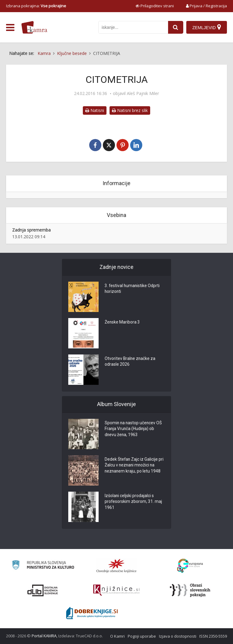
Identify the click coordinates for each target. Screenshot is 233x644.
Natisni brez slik (130, 110)
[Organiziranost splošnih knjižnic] (116, 566)
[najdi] (176, 27)
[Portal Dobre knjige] (92, 613)
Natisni (95, 110)
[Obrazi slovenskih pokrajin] (190, 590)
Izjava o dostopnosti (178, 636)
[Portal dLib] (43, 590)
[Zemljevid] (207, 27)
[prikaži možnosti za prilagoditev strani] (155, 6)
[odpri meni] (10, 28)
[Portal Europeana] (190, 566)
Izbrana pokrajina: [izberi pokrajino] (36, 6)
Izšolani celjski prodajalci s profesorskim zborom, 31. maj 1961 (133, 502)
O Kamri (117, 636)
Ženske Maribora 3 (122, 323)
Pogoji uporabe (142, 636)
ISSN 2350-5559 (213, 636)
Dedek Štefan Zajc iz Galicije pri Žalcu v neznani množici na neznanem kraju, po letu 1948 (134, 466)
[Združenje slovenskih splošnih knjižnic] (116, 590)
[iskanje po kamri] (133, 27)
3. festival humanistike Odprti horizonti (133, 289)
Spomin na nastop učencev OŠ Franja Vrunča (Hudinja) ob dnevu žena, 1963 (134, 429)
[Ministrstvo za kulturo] (43, 566)
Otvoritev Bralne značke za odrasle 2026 (130, 362)
